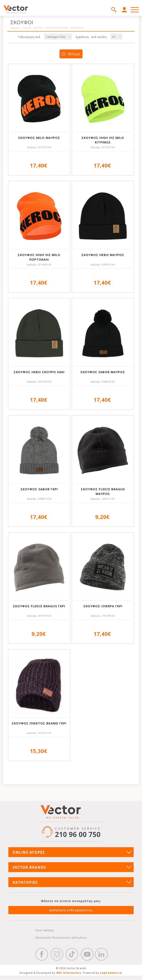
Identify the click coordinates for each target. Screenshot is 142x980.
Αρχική (15, 28)
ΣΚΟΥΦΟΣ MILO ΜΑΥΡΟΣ (39, 138)
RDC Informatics (69, 973)
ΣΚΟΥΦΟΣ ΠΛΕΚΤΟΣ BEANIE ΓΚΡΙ (39, 723)
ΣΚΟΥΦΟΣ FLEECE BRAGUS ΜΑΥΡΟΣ (103, 491)
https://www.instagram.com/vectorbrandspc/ (57, 954)
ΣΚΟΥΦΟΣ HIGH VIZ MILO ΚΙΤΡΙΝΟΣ (103, 140)
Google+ (101, 954)
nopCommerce (111, 973)
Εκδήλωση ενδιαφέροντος (71, 910)
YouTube (87, 954)
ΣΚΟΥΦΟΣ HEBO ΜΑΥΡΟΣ (103, 255)
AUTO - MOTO (33, 28)
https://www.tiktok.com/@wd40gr (72, 954)
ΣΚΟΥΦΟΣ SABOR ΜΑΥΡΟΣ (103, 372)
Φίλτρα (74, 54)
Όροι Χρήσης (45, 930)
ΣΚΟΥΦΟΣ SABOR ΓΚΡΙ (39, 489)
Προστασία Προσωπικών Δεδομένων (61, 937)
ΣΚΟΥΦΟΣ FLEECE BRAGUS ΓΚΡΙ (39, 606)
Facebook (42, 954)
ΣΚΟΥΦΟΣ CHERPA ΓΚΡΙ (103, 606)
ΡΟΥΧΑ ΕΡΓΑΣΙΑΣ (57, 28)
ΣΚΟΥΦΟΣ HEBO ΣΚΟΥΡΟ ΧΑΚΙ (39, 372)
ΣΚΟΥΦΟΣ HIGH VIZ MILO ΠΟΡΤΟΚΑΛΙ (39, 257)
